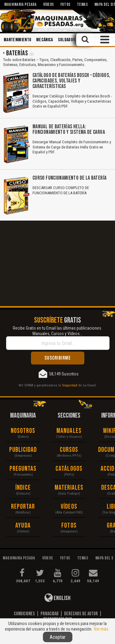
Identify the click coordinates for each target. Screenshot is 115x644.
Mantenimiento (17, 40)
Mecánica (45, 40)
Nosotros (23, 431)
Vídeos (69, 507)
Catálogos (69, 469)
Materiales (69, 488)
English (57, 598)
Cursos (69, 450)
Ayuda (23, 526)
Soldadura (68, 40)
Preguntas (23, 469)
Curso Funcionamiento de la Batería (69, 178)
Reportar (23, 507)
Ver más (101, 629)
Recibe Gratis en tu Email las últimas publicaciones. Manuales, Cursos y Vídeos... (57, 331)
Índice (23, 488)
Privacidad (50, 614)
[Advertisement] (57, 263)
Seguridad (70, 385)
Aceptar (58, 637)
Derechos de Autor (81, 614)
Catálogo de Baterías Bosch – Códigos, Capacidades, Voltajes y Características (71, 81)
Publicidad (23, 450)
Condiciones (24, 614)
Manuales (69, 431)
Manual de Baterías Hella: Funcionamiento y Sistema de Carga (69, 129)
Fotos (69, 526)
